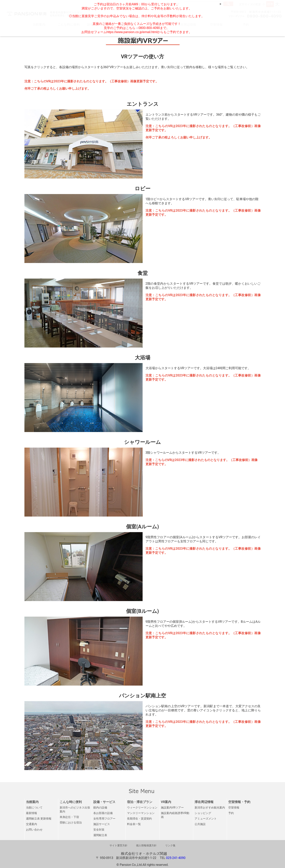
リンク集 (170, 845)
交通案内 (32, 824)
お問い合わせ (34, 830)
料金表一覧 (134, 824)
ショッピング (203, 813)
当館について (34, 808)
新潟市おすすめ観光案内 (210, 808)
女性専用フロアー (104, 819)
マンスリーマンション (141, 813)
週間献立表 (100, 835)
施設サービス (102, 824)
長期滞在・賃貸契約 (139, 819)
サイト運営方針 (118, 845)
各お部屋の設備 (103, 813)
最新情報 (32, 813)
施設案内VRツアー (172, 808)
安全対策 (99, 830)
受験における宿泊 (71, 823)
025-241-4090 (176, 858)
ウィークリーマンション (142, 808)
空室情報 (234, 808)
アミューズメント (206, 819)
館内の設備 (100, 808)
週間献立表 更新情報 (39, 819)
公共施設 (200, 824)
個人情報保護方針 (146, 845)
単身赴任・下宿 (69, 817)
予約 (231, 813)
